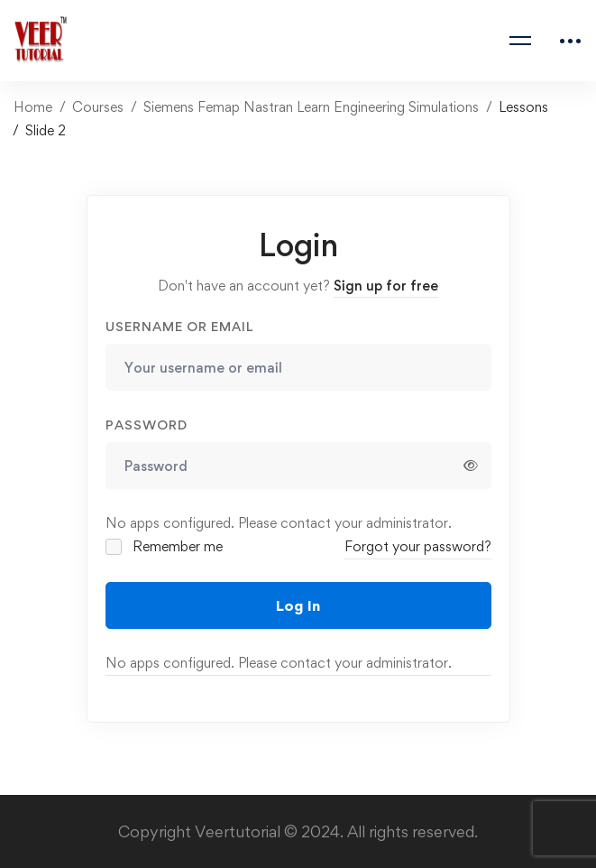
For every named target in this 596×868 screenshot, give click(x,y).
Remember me (165, 546)
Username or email (179, 326)
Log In (298, 605)
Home (33, 107)
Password (147, 425)
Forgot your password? (418, 546)
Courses (98, 107)
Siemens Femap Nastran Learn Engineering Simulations (311, 107)
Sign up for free (386, 286)
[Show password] (471, 466)
